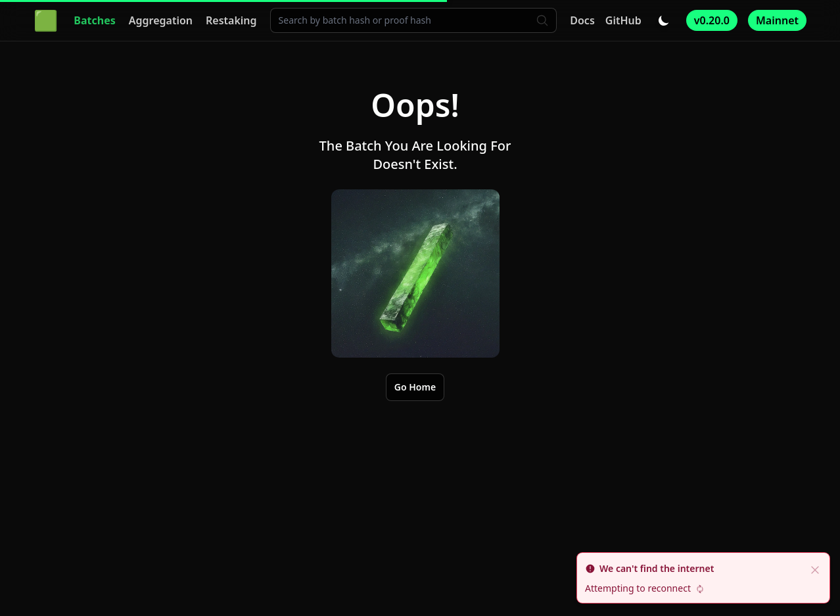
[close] (815, 569)
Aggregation (161, 20)
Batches (94, 20)
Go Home (415, 387)
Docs (582, 20)
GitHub (623, 20)
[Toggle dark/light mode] (664, 20)
